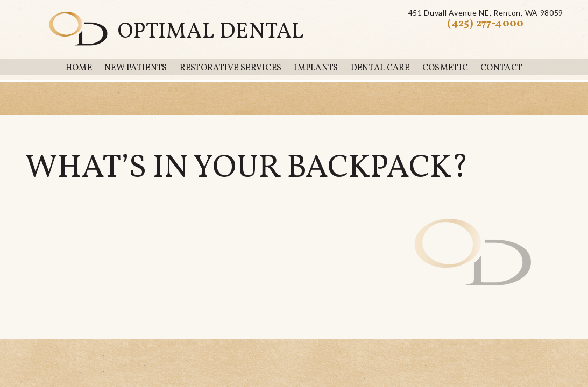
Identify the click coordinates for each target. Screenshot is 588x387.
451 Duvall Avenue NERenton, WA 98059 (486, 13)
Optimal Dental (211, 32)
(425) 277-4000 (486, 24)
